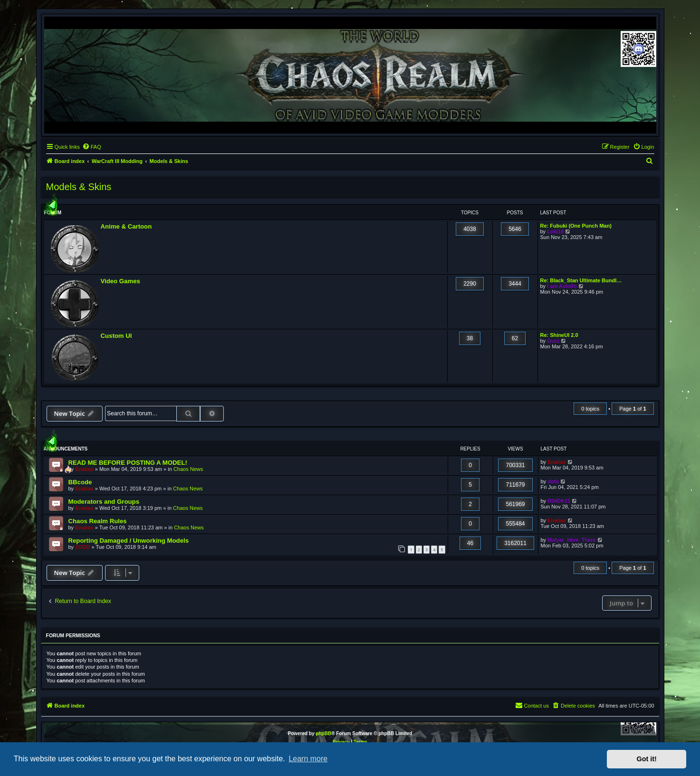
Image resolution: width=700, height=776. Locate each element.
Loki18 (555, 231)
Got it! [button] (647, 759)
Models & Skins (79, 187)
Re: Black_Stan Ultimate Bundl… (581, 280)
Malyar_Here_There (572, 540)
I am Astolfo (562, 286)
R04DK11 (559, 501)
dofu (553, 481)
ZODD (82, 547)
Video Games (120, 281)
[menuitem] (92, 147)
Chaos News (188, 469)
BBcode (80, 482)
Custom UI (116, 336)
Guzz (553, 341)
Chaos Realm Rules (98, 521)
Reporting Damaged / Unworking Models (129, 541)
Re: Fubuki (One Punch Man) (576, 226)
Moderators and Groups (104, 502)
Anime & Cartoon (126, 226)
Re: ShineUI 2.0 (559, 335)
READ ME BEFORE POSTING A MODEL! (128, 463)
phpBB (323, 733)
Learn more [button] (308, 759)
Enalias (84, 469)
